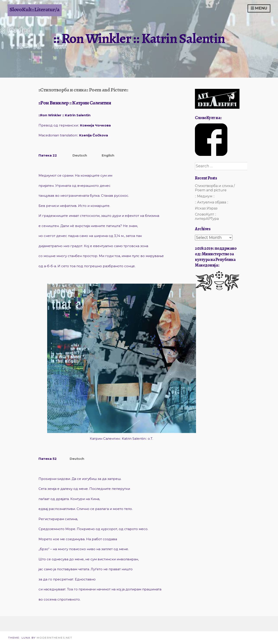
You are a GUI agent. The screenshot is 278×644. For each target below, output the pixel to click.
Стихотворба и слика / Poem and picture (215, 188)
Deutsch (80, 155)
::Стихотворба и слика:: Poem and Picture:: (83, 90)
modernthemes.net (55, 638)
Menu (259, 8)
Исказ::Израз (206, 208)
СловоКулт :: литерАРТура (207, 217)
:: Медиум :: (205, 196)
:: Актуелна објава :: (212, 202)
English (108, 155)
